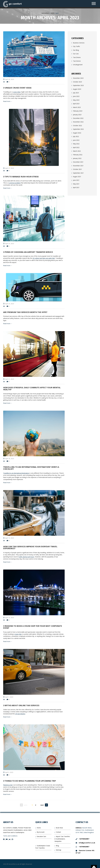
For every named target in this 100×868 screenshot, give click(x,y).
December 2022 (78, 118)
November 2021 (78, 166)
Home (39, 828)
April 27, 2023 (9, 168)
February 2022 (78, 155)
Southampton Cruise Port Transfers (43, 847)
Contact (58, 832)
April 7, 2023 (8, 697)
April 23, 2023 (9, 304)
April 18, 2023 (9, 459)
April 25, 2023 (9, 243)
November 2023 (78, 78)
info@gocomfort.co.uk (85, 843)
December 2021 (78, 162)
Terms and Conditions (10, 836)
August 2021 (77, 177)
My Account (41, 832)
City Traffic (76, 46)
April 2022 (76, 147)
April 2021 (76, 187)
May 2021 (76, 184)
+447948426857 (82, 839)
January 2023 (77, 115)
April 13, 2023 (9, 538)
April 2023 (76, 104)
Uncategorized (78, 65)
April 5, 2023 (8, 772)
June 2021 (76, 180)
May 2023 (76, 100)
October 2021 (77, 169)
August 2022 (77, 133)
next (42, 805)
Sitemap (59, 850)
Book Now (59, 828)
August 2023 (77, 89)
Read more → (8, 101)
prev (26, 805)
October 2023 (77, 82)
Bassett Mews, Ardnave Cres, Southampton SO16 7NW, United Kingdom (85, 830)
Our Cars (76, 54)
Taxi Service (77, 61)
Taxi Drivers (77, 57)
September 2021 (78, 173)
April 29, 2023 (9, 79)
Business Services (79, 43)
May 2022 (76, 144)
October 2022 (77, 126)
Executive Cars (41, 836)
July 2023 (76, 93)
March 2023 (77, 107)
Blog (57, 846)
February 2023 (78, 111)
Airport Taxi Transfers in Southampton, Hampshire (62, 839)
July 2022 (76, 136)
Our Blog (76, 50)
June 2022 (76, 140)
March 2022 (77, 151)
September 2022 (78, 129)
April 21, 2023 (9, 379)
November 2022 (78, 122)
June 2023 (76, 96)
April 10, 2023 (9, 618)
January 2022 (77, 158)
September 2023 (78, 85)
